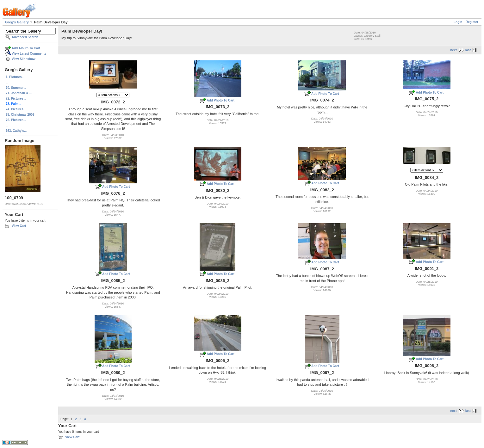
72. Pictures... (16, 98)
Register (472, 22)
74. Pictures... (16, 109)
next (453, 50)
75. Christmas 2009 (20, 115)
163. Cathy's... (16, 131)
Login (458, 22)
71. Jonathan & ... (19, 93)
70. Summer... (16, 88)
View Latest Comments (29, 54)
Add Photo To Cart (220, 100)
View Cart (19, 226)
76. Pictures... (16, 120)
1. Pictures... (15, 77)
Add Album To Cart (26, 48)
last (468, 50)
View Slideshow (24, 59)
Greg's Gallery (17, 22)
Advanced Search (25, 37)
